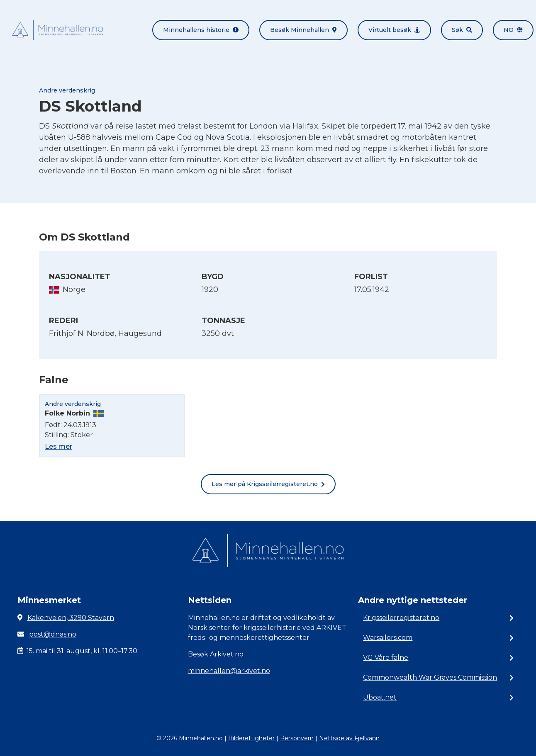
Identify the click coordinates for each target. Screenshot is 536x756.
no (513, 30)
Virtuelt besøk (394, 30)
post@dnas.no (53, 634)
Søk (462, 30)
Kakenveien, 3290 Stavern (71, 618)
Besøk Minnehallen (303, 30)
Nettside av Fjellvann (349, 738)
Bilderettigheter (251, 738)
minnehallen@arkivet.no (229, 671)
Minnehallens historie (201, 30)
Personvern (297, 738)
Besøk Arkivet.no (216, 654)
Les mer (58, 446)
